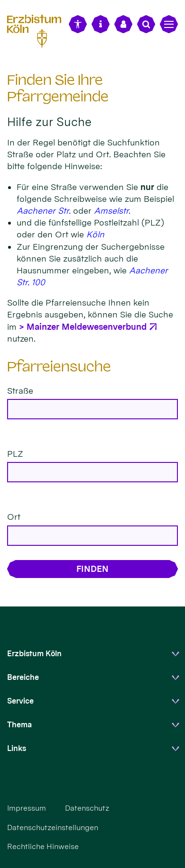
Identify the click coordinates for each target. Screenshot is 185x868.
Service (20, 701)
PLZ (15, 454)
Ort (14, 517)
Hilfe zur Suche (49, 122)
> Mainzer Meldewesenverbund (83, 327)
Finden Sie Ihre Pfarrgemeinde (58, 88)
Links (17, 748)
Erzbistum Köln (34, 654)
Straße (20, 391)
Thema (19, 725)
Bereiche (23, 677)
